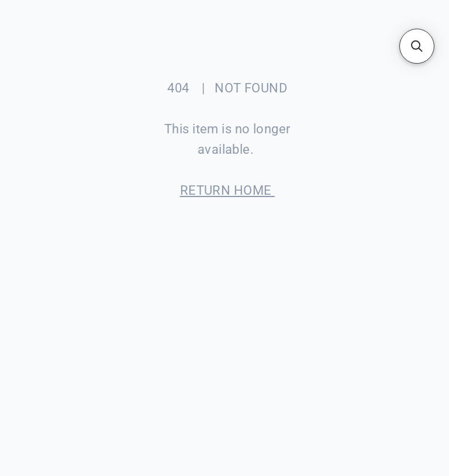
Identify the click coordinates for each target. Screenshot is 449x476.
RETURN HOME (227, 190)
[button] (417, 46)
